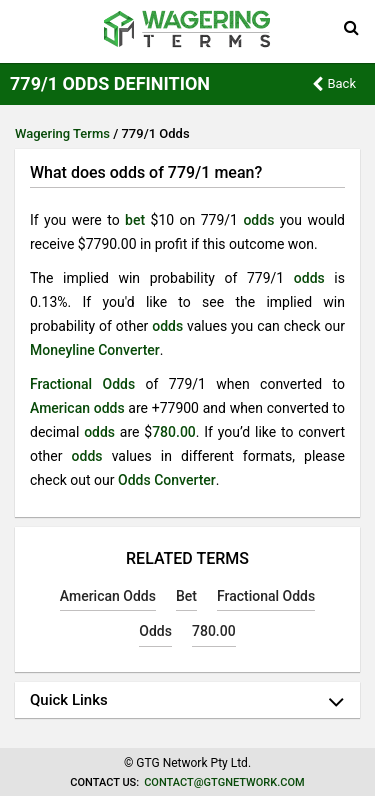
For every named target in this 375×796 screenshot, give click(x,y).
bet (135, 220)
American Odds (108, 596)
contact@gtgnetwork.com (224, 782)
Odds (155, 631)
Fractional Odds (82, 384)
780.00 (174, 432)
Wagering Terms (62, 133)
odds (258, 220)
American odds (77, 408)
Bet (186, 596)
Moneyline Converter (95, 350)
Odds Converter (167, 480)
